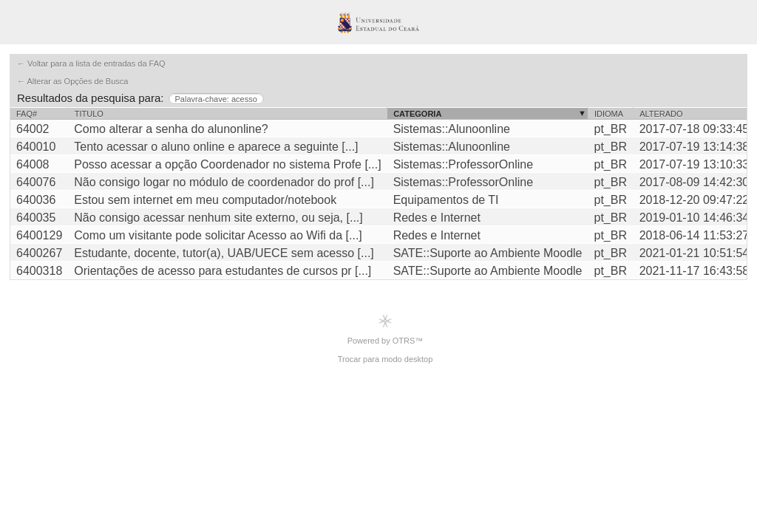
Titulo (89, 114)
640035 (36, 218)
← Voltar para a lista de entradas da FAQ (91, 64)
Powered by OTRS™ (386, 329)
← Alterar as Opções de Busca (72, 81)
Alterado (661, 114)
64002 (33, 129)
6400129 (39, 235)
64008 (33, 164)
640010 (36, 147)
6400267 (39, 253)
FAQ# (27, 114)
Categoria (417, 114)
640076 (36, 182)
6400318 (39, 271)
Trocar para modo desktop (386, 359)
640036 (36, 200)
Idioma (609, 114)
